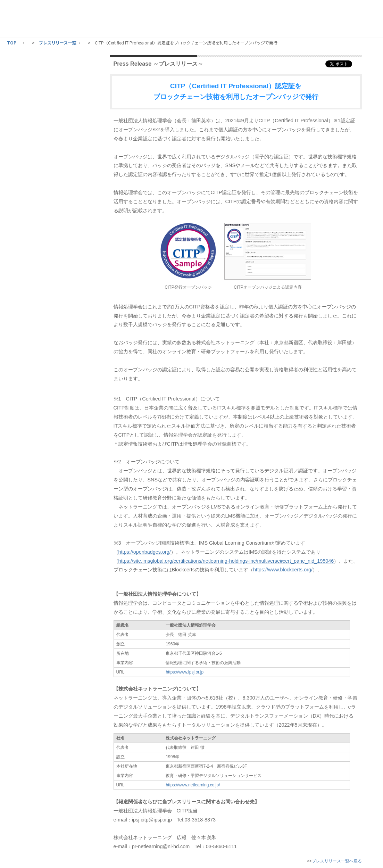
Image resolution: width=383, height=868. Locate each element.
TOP (12, 43)
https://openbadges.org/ (145, 552)
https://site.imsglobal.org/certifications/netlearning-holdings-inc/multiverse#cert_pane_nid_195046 (226, 561)
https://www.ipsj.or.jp (185, 672)
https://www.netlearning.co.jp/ (193, 785)
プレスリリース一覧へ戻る (337, 861)
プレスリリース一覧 (57, 43)
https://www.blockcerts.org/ (283, 570)
